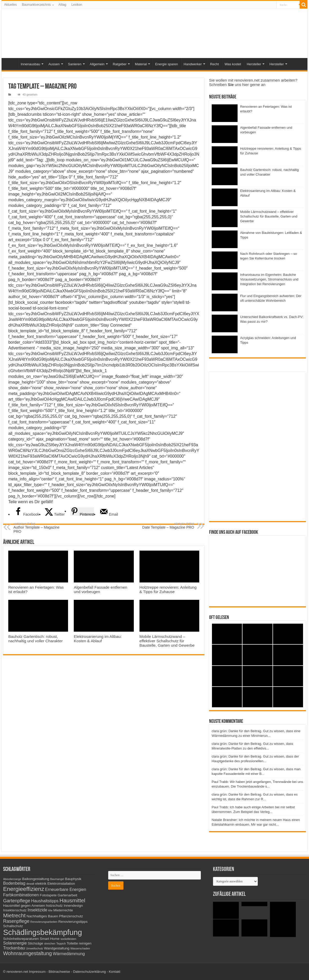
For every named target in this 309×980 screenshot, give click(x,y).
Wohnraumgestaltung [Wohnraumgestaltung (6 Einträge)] (27, 953)
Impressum (37, 972)
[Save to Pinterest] (82, 511)
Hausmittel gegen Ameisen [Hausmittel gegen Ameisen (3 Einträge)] (24, 906)
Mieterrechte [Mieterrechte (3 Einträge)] (63, 910)
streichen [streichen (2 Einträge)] (50, 943)
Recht (215, 64)
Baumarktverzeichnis (36, 5)
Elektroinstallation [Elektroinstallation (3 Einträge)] (61, 884)
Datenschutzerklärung (89, 972)
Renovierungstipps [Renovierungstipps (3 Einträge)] (73, 922)
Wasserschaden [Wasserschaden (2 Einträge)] (80, 948)
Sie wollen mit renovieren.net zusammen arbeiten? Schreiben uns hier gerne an (253, 82)
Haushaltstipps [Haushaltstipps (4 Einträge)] (45, 901)
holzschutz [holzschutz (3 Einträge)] (54, 906)
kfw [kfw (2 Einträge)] (50, 910)
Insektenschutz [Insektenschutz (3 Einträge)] (15, 910)
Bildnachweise (59, 972)
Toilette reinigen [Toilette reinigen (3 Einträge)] (79, 943)
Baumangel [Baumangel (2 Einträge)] (57, 879)
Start (11, 63)
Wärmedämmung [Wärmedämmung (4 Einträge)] (69, 954)
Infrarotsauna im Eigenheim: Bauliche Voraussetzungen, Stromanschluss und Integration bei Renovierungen (269, 279)
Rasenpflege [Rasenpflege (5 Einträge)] (16, 921)
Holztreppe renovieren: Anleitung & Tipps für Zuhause (168, 589)
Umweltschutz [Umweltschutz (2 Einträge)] (34, 948)
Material (141, 64)
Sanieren (75, 64)
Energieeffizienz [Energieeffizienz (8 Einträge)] (24, 889)
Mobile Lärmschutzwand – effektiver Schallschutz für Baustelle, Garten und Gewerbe (167, 641)
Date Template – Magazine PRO (168, 526)
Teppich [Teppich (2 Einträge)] (61, 943)
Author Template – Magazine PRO (40, 528)
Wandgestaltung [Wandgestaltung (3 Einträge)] (57, 948)
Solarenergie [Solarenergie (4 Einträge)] (15, 943)
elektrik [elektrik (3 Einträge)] (41, 884)
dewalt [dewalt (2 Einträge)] (30, 884)
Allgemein (97, 64)
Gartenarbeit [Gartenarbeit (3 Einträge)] (67, 895)
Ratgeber (120, 64)
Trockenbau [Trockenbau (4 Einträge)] (14, 948)
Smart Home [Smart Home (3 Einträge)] (50, 939)
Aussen (54, 64)
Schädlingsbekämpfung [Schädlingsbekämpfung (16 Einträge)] (43, 932)
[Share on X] (55, 514)
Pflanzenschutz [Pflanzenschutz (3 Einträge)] (71, 916)
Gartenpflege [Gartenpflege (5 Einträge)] (17, 901)
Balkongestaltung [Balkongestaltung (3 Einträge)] (36, 879)
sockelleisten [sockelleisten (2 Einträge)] (68, 939)
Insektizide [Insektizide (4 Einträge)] (38, 910)
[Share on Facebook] (27, 514)
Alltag (62, 5)
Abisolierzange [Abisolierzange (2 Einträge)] (12, 879)
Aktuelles (10, 5)
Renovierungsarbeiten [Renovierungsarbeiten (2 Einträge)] (44, 922)
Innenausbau (30, 64)
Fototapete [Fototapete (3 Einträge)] (48, 895)
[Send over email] (109, 514)
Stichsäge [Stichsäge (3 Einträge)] (35, 943)
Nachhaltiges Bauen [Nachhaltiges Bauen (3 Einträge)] (42, 916)
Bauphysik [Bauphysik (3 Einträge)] (73, 879)
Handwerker (193, 64)
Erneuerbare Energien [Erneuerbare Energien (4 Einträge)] (66, 889)
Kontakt (114, 972)
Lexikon (77, 5)
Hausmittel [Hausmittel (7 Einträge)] (72, 900)
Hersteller (254, 64)
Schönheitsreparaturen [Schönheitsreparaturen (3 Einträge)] (21, 939)
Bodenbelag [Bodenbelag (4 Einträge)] (14, 883)
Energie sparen (166, 64)
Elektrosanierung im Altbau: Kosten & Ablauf (98, 639)
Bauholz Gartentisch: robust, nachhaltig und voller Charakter (35, 639)
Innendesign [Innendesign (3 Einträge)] (73, 906)
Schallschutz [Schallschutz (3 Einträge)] (13, 926)
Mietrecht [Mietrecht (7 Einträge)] (14, 915)
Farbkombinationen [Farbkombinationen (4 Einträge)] (21, 895)
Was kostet (233, 64)
